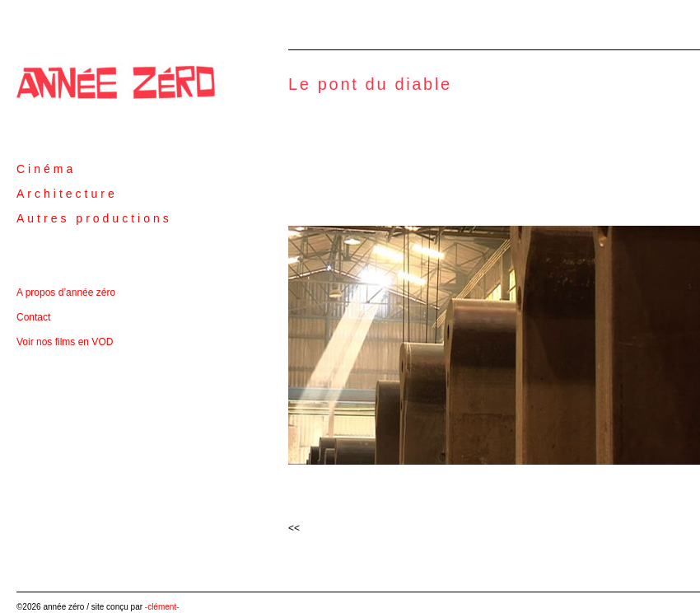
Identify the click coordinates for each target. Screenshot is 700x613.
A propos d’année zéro (66, 292)
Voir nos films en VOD (65, 342)
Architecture (67, 194)
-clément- (162, 607)
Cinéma (46, 169)
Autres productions (94, 218)
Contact (33, 317)
